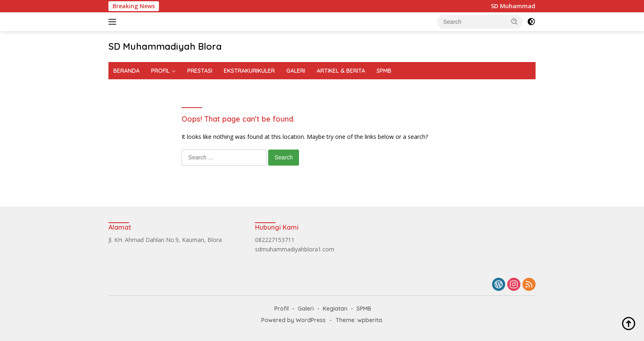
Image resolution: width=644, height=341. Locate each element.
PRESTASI (200, 71)
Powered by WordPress (293, 320)
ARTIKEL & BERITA (341, 71)
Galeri (306, 309)
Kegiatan (335, 309)
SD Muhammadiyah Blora (165, 46)
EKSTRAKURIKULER (249, 71)
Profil (282, 309)
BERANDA (126, 71)
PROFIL (160, 71)
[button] (515, 21)
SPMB (384, 71)
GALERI (296, 71)
